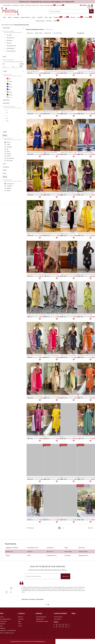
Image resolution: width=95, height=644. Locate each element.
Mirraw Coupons (58, 617)
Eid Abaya (68, 555)
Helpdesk (3, 628)
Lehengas (16, 17)
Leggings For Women (12, 548)
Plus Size (49, 21)
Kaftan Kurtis (48, 33)
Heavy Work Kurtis (11, 46)
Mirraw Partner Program (42, 621)
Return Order (35, 5)
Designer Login (40, 619)
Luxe (80, 17)
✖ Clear (5, 135)
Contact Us (21, 619)
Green (9, 92)
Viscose (9, 142)
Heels (66, 548)
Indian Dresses (83, 551)
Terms (20, 624)
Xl (7, 118)
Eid (67, 17)
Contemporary (10, 184)
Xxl (7, 121)
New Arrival (30, 33)
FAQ (1, 626)
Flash (56, 21)
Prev (7, 592)
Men (51, 17)
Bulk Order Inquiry (49, 5)
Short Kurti (50, 551)
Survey (41, 5)
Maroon (10, 95)
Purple (9, 87)
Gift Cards (61, 5)
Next (90, 528)
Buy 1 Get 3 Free (58, 33)
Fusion (88, 17)
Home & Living (40, 21)
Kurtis (34, 17)
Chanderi (9, 154)
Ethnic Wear (68, 551)
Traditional (9, 186)
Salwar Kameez (25, 17)
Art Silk (8, 156)
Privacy (20, 626)
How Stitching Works (6, 619)
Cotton (8, 145)
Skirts (29, 555)
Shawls (8, 555)
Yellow (9, 81)
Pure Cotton (10, 161)
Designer (9, 188)
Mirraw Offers (58, 619)
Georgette (9, 147)
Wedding (58, 17)
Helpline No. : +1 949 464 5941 (8, 631)
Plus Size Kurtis (10, 38)
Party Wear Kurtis (33, 548)
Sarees (10, 17)
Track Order (28, 5)
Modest (73, 17)
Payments (3, 624)
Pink (9, 79)
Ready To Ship (39, 33)
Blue (9, 89)
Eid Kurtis (9, 43)
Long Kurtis (50, 548)
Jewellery (40, 17)
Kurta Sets (9, 35)
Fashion (9, 190)
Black (9, 84)
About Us (20, 617)
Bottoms (30, 551)
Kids (46, 17)
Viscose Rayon (10, 158)
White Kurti (9, 551)
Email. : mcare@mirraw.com (7, 633)
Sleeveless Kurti (83, 555)
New (5, 17)
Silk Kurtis (82, 548)
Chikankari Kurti (52, 555)
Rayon (8, 151)
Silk (8, 149)
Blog (19, 621)
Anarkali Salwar (11, 48)
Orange (10, 97)
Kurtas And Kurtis (11, 51)
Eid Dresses (10, 40)
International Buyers (41, 617)
